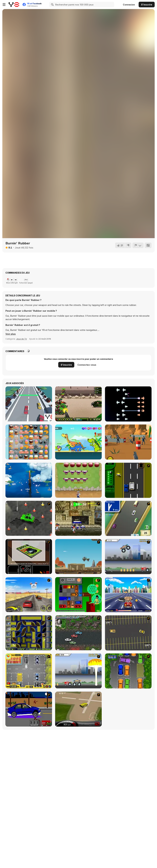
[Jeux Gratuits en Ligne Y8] (14, 5)
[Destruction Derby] (128, 633)
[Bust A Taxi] (128, 480)
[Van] (128, 518)
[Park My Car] (29, 671)
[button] (11, 334)
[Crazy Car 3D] (29, 404)
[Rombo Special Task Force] (78, 404)
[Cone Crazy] (29, 518)
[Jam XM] (78, 633)
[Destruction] (78, 671)
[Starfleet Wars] (128, 404)
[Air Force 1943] (29, 480)
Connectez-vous (87, 365)
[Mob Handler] (78, 480)
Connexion (129, 5)
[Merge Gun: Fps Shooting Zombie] (128, 442)
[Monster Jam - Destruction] (128, 557)
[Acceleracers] (29, 633)
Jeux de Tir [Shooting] (22, 339)
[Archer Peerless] (78, 442)
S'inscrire (147, 5)
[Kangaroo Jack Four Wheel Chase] (78, 557)
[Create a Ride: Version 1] (29, 709)
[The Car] (29, 557)
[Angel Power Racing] (128, 595)
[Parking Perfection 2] (128, 671)
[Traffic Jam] (78, 595)
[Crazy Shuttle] (78, 518)
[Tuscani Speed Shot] (29, 595)
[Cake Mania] (29, 442)
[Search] (52, 5)
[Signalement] (138, 245)
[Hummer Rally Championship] (78, 709)
